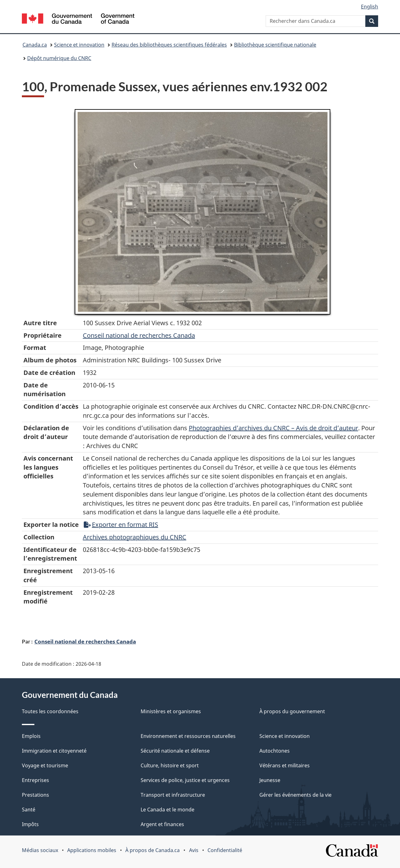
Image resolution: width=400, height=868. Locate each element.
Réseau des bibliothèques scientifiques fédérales (169, 45)
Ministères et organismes (171, 711)
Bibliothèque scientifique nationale (275, 45)
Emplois (31, 736)
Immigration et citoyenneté (54, 751)
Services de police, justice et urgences (185, 780)
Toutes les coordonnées (50, 711)
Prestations (35, 795)
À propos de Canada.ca (152, 850)
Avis (194, 850)
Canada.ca (35, 45)
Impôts (30, 824)
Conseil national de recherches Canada (85, 641)
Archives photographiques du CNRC (135, 537)
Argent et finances (162, 824)
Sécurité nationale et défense (175, 751)
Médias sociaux (40, 850)
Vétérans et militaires (285, 765)
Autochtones (275, 751)
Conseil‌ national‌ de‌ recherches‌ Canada (139, 335)
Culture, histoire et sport (170, 765)
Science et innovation (79, 45)
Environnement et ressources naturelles (188, 736)
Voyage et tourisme (45, 765)
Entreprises (35, 780)
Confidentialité (225, 850)
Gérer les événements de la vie (295, 795)
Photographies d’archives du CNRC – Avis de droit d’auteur (273, 428)
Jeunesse (270, 780)
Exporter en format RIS (121, 525)
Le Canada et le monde (167, 810)
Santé (29, 810)
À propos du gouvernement (292, 711)
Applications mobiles (92, 850)
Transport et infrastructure (173, 795)
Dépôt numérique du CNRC (59, 58)
